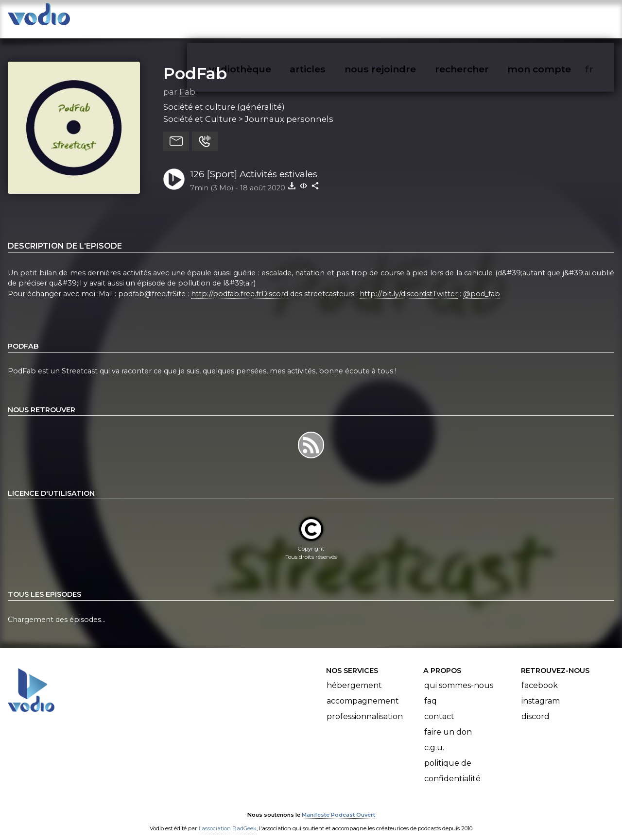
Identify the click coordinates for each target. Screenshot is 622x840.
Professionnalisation (365, 707)
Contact (439, 707)
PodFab (195, 64)
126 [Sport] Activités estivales (254, 164)
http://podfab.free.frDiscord (240, 284)
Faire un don (448, 722)
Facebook (540, 676)
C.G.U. (434, 738)
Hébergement (354, 676)
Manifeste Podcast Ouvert (338, 805)
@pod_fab (482, 284)
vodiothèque (263, 17)
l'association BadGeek (228, 819)
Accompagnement (363, 691)
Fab (187, 82)
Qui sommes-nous (459, 676)
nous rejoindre (400, 17)
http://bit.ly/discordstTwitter (409, 284)
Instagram (541, 691)
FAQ (431, 691)
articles (329, 17)
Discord (536, 707)
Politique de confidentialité (452, 761)
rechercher (479, 17)
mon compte (555, 17)
